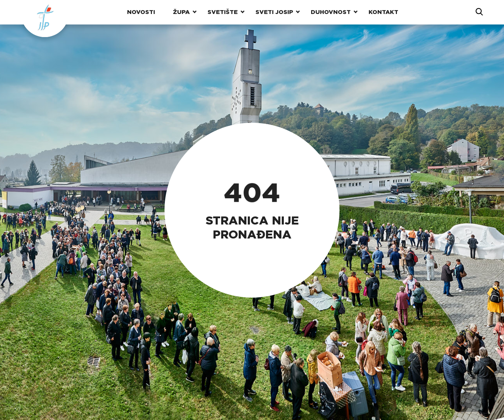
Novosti (141, 12)
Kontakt (383, 12)
